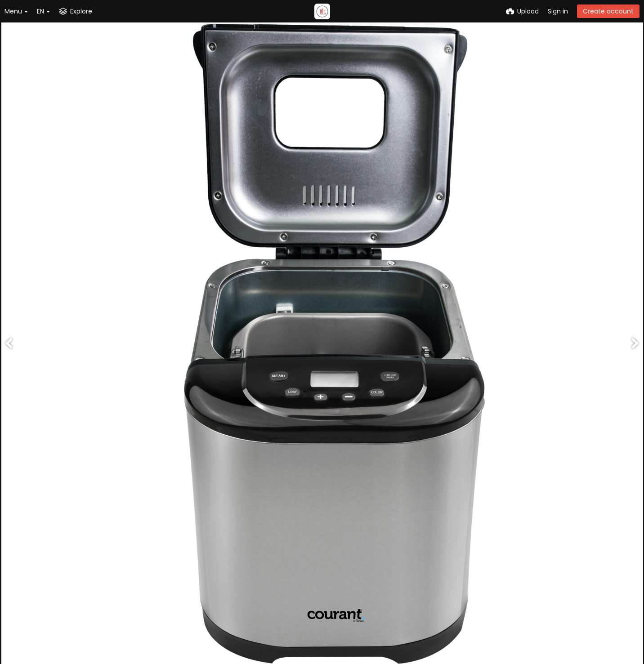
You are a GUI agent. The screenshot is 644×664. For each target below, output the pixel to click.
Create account (608, 11)
